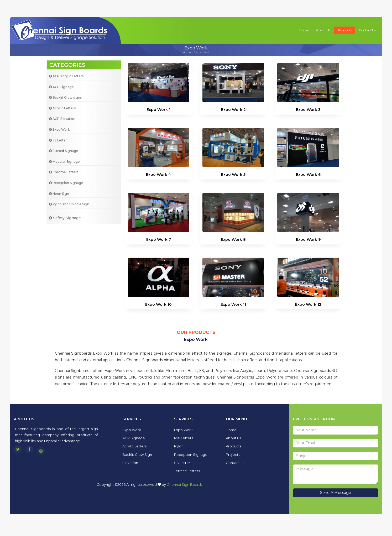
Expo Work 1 (158, 110)
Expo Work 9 (308, 241)
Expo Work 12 (308, 313)
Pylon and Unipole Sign (69, 204)
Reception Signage (66, 183)
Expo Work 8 (233, 241)
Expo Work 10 (158, 307)
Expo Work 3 (308, 110)
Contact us (367, 30)
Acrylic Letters (62, 108)
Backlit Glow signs (65, 97)
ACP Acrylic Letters (66, 76)
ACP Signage (61, 87)
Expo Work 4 (158, 175)
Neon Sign (59, 194)
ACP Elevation (62, 119)
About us (323, 30)
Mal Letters (184, 438)
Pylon (179, 446)
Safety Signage (65, 218)
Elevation (130, 463)
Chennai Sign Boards (185, 484)
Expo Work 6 (308, 175)
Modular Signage (64, 162)
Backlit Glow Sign (137, 455)
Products (345, 30)
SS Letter (58, 140)
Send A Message (336, 493)
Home (304, 30)
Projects (233, 455)
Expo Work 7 (159, 241)
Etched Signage (64, 151)
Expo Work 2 (233, 110)
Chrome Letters (64, 172)
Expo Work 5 (233, 175)
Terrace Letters (187, 471)
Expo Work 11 (233, 308)
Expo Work (59, 129)
